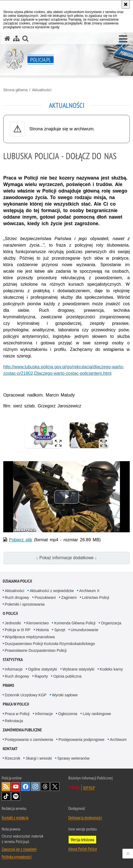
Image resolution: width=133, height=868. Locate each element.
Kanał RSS (6, 787)
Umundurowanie (85, 630)
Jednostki (13, 623)
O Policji (10, 613)
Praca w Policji (16, 704)
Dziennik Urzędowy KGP (26, 695)
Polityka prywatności (17, 857)
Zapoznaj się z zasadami (19, 849)
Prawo (8, 685)
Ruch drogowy (17, 597)
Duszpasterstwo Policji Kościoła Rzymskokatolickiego (50, 644)
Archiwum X (89, 591)
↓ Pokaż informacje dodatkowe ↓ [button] (67, 558)
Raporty (41, 676)
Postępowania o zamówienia (29, 740)
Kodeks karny (111, 669)
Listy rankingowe (97, 714)
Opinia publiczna (67, 676)
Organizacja (111, 623)
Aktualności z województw (52, 591)
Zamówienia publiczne (22, 730)
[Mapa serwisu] (16, 38)
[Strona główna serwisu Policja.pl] (7, 38)
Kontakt (10, 749)
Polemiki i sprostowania (25, 604)
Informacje (14, 669)
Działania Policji (17, 581)
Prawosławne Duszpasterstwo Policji (36, 650)
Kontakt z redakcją (15, 817)
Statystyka (13, 660)
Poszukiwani (45, 597)
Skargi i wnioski (39, 758)
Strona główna (16, 90)
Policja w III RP (18, 630)
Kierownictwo (38, 623)
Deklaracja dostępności (85, 817)
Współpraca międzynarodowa (30, 637)
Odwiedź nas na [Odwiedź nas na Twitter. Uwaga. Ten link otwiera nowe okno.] (55, 787)
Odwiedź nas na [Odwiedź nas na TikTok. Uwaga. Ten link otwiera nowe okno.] (6, 796)
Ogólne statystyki (43, 669)
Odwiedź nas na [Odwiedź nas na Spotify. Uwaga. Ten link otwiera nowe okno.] (16, 796)
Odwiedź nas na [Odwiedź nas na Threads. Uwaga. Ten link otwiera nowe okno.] (45, 787)
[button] (123, 39)
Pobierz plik (21, 540)
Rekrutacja (14, 721)
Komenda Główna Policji (75, 623)
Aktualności (42, 90)
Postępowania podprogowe (81, 740)
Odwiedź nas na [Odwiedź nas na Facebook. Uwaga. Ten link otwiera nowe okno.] (26, 787)
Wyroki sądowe (65, 695)
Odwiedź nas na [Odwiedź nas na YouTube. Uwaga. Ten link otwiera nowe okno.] (16, 787)
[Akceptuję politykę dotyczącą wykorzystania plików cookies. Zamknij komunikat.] (126, 4)
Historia (42, 630)
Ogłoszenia (68, 714)
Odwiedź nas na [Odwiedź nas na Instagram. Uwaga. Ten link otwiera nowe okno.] (35, 787)
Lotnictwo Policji (96, 597)
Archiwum (118, 740)
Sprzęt (60, 630)
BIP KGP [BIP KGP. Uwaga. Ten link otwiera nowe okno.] (89, 788)
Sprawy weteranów (73, 758)
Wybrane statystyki (78, 669)
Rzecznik (13, 758)
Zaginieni (69, 597)
